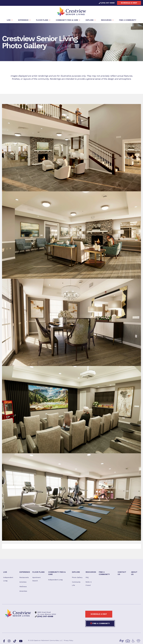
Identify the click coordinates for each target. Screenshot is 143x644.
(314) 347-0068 (107, 3)
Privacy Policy (68, 641)
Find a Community (100, 624)
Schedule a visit (129, 3)
